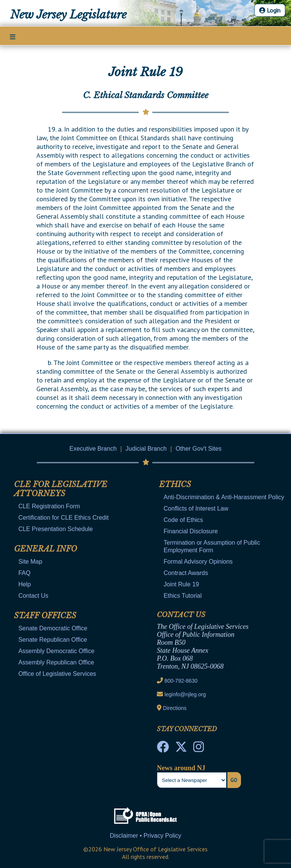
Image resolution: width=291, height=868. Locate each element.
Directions (175, 708)
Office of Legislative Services (57, 674)
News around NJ (181, 768)
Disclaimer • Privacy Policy (146, 836)
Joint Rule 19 (181, 584)
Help (24, 584)
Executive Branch (93, 449)
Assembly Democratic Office (56, 651)
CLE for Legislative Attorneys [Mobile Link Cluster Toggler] (61, 489)
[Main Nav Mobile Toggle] (13, 36)
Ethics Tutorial (183, 596)
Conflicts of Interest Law (196, 508)
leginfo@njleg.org (185, 694)
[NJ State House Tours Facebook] (163, 749)
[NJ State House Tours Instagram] (199, 749)
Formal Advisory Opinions (198, 562)
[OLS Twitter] (181, 749)
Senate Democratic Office (53, 628)
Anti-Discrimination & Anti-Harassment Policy (224, 497)
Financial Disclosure (191, 531)
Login (270, 10)
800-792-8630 (181, 681)
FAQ (24, 573)
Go (234, 780)
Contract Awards (186, 573)
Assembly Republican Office (56, 662)
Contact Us (33, 596)
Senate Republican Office (52, 640)
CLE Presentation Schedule (56, 529)
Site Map (30, 562)
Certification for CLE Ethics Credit (63, 518)
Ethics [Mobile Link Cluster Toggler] (175, 484)
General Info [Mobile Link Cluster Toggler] (45, 549)
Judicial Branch (146, 449)
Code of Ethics (183, 520)
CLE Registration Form (49, 506)
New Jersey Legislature (68, 15)
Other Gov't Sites (198, 449)
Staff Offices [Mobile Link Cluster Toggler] (45, 616)
